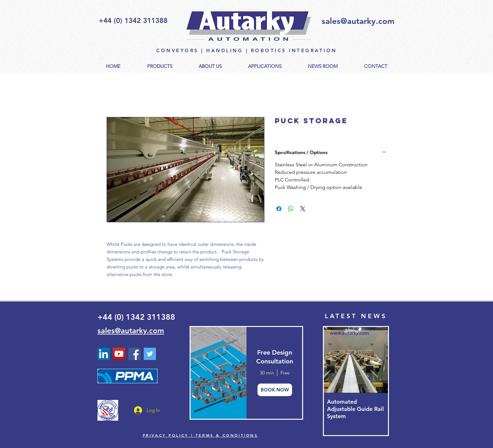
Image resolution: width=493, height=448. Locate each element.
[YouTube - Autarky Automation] (119, 354)
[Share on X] (303, 209)
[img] (218, 373)
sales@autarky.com (358, 21)
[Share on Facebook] (279, 209)
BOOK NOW (275, 390)
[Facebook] (134, 354)
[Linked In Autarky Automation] (104, 354)
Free (285, 373)
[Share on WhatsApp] (291, 209)
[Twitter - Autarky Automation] (150, 354)
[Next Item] (378, 360)
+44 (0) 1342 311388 (136, 317)
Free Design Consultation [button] (275, 357)
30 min (267, 373)
